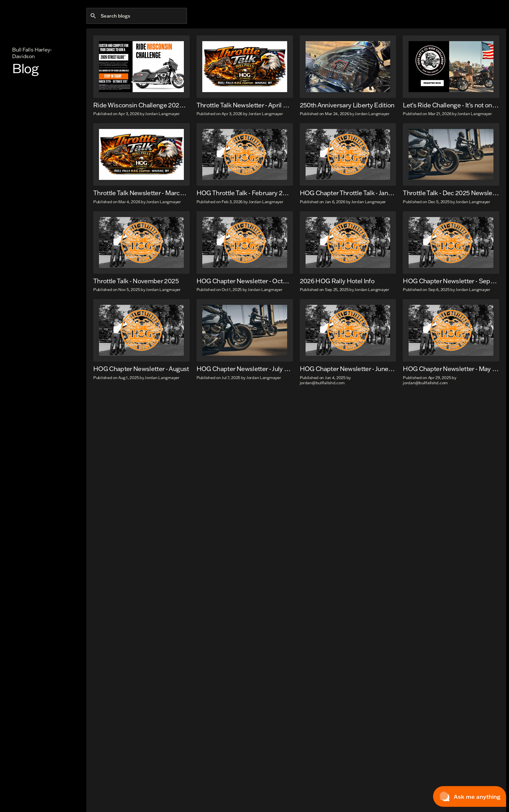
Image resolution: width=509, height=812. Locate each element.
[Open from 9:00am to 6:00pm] (211, 4)
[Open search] (449, 18)
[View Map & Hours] (263, 4)
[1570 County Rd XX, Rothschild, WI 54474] (141, 4)
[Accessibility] (85, 4)
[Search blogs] (137, 45)
